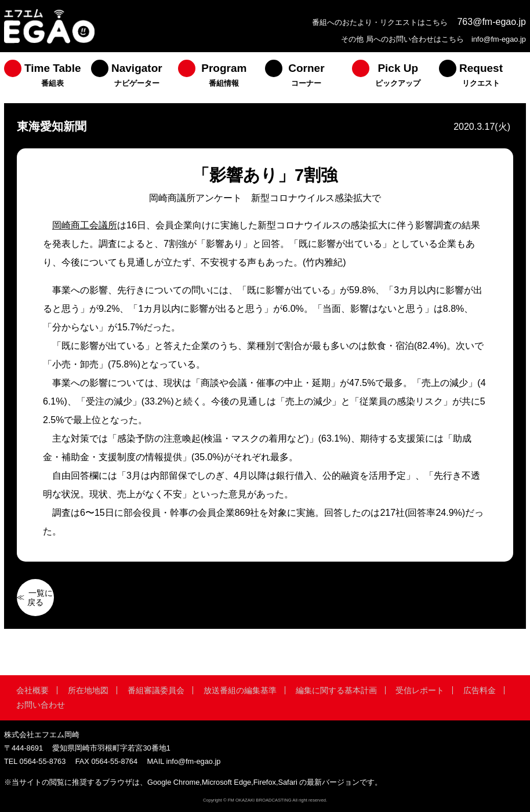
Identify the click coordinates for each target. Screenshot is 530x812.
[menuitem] (48, 78)
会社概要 (32, 690)
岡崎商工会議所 (85, 225)
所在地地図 (88, 690)
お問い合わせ (41, 705)
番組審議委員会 (156, 690)
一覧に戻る (40, 598)
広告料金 (480, 690)
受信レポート (420, 690)
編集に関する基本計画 (336, 690)
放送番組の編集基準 (240, 690)
